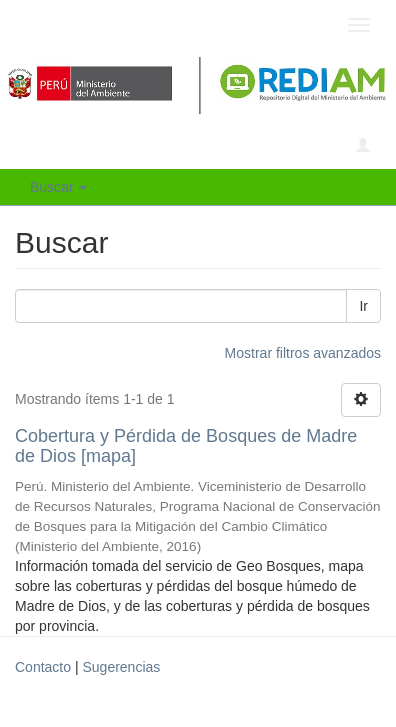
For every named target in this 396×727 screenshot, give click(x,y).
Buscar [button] (58, 187)
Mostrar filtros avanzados (303, 353)
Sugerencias (121, 667)
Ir (363, 306)
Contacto (43, 667)
